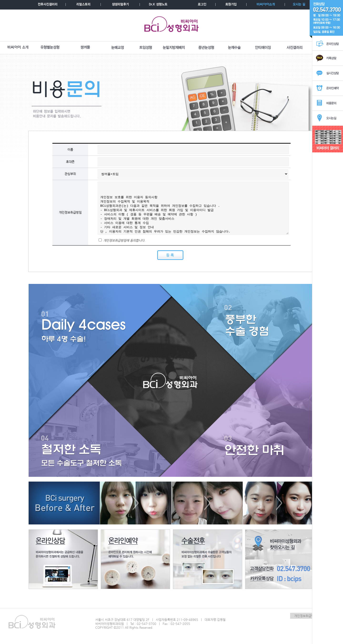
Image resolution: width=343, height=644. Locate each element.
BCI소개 (18, 48)
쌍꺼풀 (85, 48)
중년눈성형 (206, 48)
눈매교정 (118, 48)
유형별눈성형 (50, 48)
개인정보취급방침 (306, 616)
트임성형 (146, 48)
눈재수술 (234, 48)
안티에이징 (263, 48)
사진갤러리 (295, 48)
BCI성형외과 (172, 25)
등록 (170, 255)
